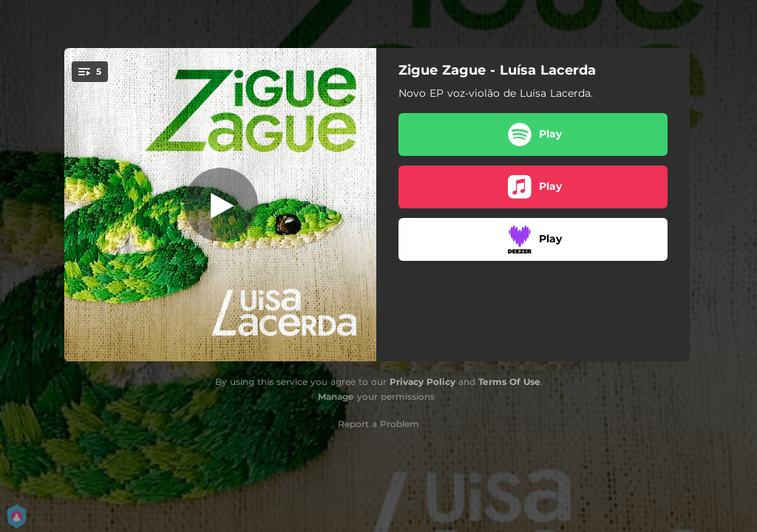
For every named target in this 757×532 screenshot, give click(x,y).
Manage (336, 396)
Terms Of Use (509, 382)
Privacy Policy (422, 382)
